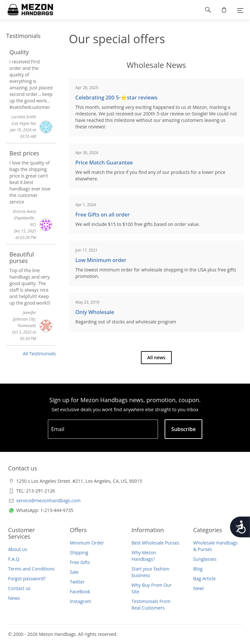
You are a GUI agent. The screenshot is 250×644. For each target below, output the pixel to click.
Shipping (79, 552)
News (14, 598)
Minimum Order (87, 543)
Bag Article (204, 578)
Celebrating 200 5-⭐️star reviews (116, 98)
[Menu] (240, 10)
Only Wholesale (95, 312)
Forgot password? (27, 578)
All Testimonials (39, 354)
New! (199, 588)
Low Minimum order (101, 260)
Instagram (81, 601)
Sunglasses (205, 559)
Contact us (19, 588)
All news (156, 357)
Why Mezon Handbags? (144, 556)
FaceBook (80, 591)
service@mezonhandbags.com (48, 500)
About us (18, 549)
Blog (198, 569)
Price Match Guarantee (104, 163)
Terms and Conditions (31, 569)
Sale (74, 572)
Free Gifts (80, 562)
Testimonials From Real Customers (151, 605)
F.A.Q (14, 559)
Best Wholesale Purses (155, 543)
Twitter (77, 582)
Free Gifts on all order (102, 215)
